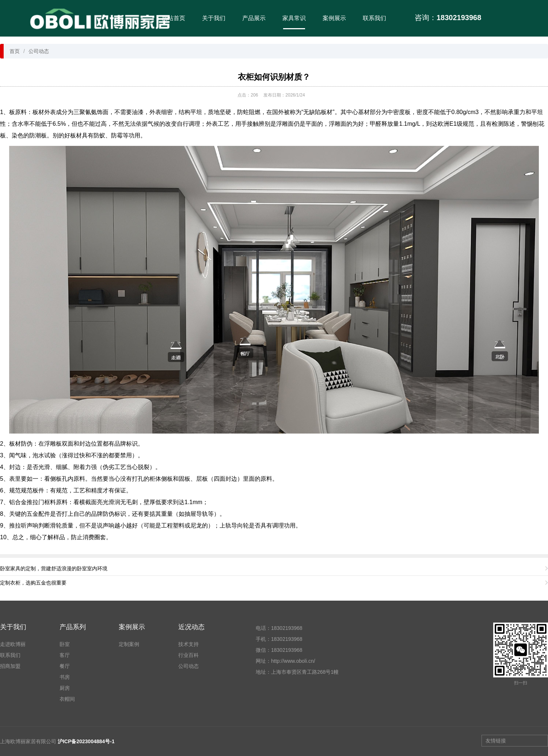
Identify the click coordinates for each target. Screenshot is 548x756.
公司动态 (39, 51)
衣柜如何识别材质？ (274, 77)
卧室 (65, 644)
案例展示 (334, 18)
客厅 (65, 655)
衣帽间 (67, 699)
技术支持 (189, 644)
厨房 (65, 688)
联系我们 (374, 18)
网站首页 (174, 18)
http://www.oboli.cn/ (293, 661)
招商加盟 (10, 666)
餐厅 (65, 666)
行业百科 (189, 655)
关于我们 (214, 18)
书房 (65, 677)
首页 (15, 51)
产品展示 (254, 18)
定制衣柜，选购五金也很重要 (33, 583)
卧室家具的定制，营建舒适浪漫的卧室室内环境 (54, 568)
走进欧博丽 (13, 644)
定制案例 (129, 644)
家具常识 (294, 18)
